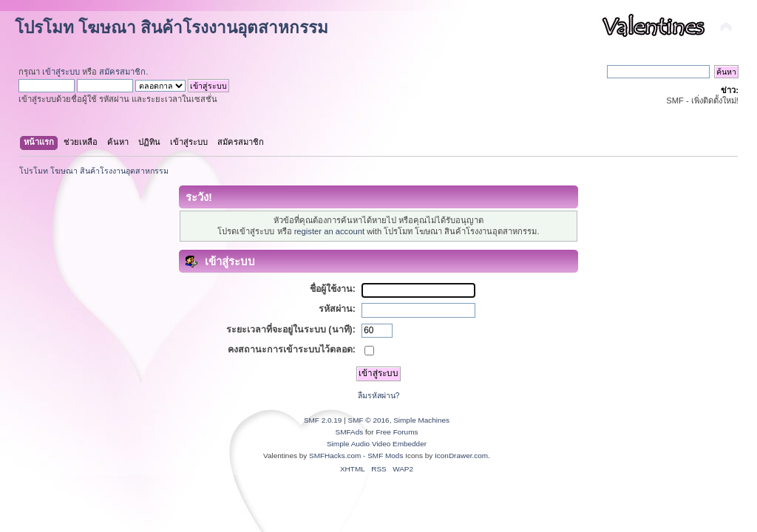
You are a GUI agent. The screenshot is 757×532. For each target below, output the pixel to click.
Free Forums (397, 432)
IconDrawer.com (461, 456)
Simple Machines (421, 420)
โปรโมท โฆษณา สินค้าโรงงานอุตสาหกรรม (172, 28)
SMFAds (350, 432)
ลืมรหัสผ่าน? (379, 395)
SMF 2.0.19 (323, 420)
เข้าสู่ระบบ (61, 72)
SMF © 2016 (369, 420)
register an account (329, 231)
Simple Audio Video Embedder (377, 444)
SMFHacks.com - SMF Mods (356, 456)
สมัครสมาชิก (122, 72)
